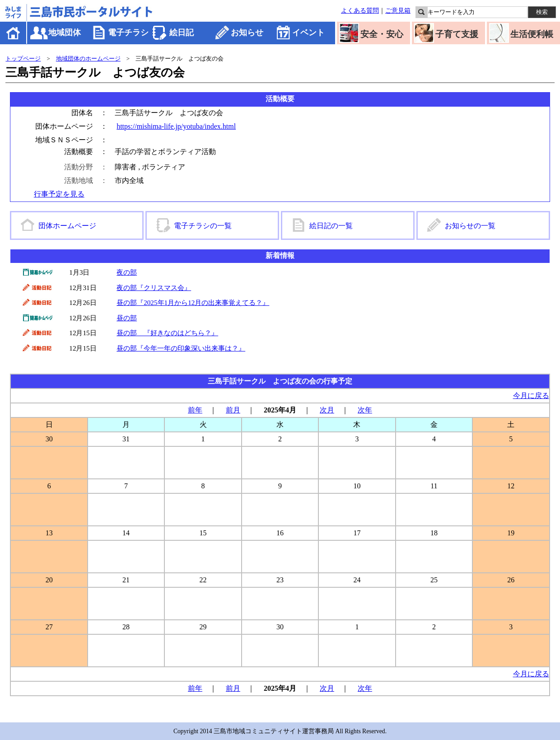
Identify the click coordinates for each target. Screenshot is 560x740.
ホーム (14, 33)
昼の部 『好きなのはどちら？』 (167, 333)
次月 (327, 410)
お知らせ (247, 33)
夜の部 (127, 272)
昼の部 (127, 318)
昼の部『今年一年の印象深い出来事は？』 (181, 348)
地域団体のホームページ (88, 59)
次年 (365, 410)
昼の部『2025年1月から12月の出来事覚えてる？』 (193, 302)
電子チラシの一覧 (203, 226)
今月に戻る (531, 396)
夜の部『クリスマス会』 (154, 288)
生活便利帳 (532, 34)
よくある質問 (360, 10)
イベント (308, 33)
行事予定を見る (59, 194)
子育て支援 (457, 34)
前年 (195, 410)
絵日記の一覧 (331, 226)
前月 (233, 410)
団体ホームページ (67, 226)
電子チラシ (128, 33)
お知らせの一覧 (470, 226)
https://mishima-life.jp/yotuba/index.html (176, 126)
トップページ (23, 59)
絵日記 (182, 33)
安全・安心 (382, 34)
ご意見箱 (398, 10)
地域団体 (65, 33)
